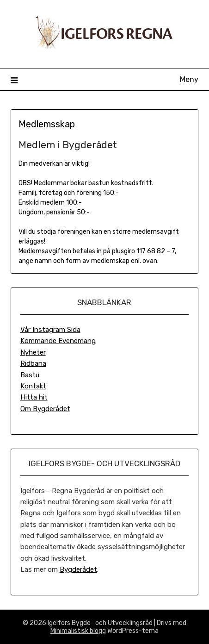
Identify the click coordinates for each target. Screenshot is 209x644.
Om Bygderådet (45, 409)
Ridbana (33, 363)
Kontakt (33, 386)
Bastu (30, 375)
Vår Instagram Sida (50, 330)
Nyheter (33, 352)
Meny (189, 79)
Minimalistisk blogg (78, 631)
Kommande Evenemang (58, 341)
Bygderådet (78, 569)
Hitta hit (34, 397)
